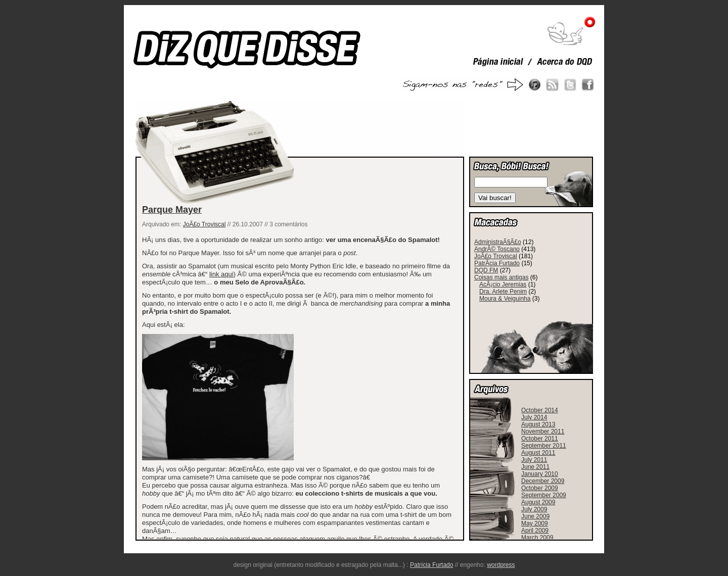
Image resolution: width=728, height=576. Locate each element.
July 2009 (534, 509)
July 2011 (534, 460)
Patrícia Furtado (431, 565)
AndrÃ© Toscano (497, 249)
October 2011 (540, 439)
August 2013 (538, 424)
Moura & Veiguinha (505, 299)
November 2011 (543, 431)
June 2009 (535, 516)
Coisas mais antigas (501, 277)
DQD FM (486, 270)
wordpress (501, 565)
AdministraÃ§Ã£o (498, 242)
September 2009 (544, 495)
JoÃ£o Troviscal (204, 224)
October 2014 (540, 410)
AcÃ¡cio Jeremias (503, 284)
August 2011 (538, 453)
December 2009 (543, 481)
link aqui (221, 274)
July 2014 (534, 417)
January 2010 (540, 474)
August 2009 (538, 502)
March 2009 (537, 538)
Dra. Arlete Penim (503, 292)
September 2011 (544, 446)
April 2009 (535, 531)
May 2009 (535, 523)
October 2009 (540, 488)
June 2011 (535, 467)
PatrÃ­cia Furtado (497, 263)
